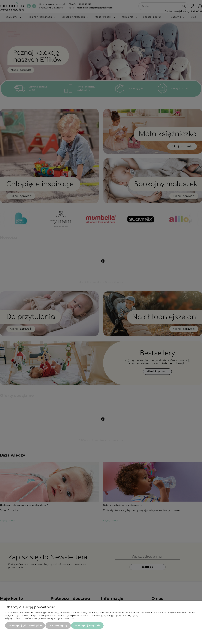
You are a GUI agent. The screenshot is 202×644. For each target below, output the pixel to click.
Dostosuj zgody (58, 625)
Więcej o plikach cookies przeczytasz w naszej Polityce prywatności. (40, 618)
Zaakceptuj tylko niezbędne (25, 625)
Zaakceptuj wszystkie (87, 625)
